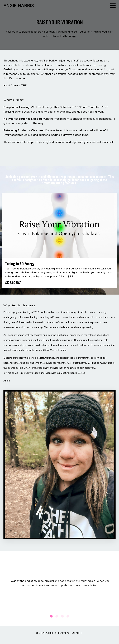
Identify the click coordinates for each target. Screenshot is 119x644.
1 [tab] (51, 616)
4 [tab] (68, 616)
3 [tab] (62, 616)
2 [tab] (57, 616)
